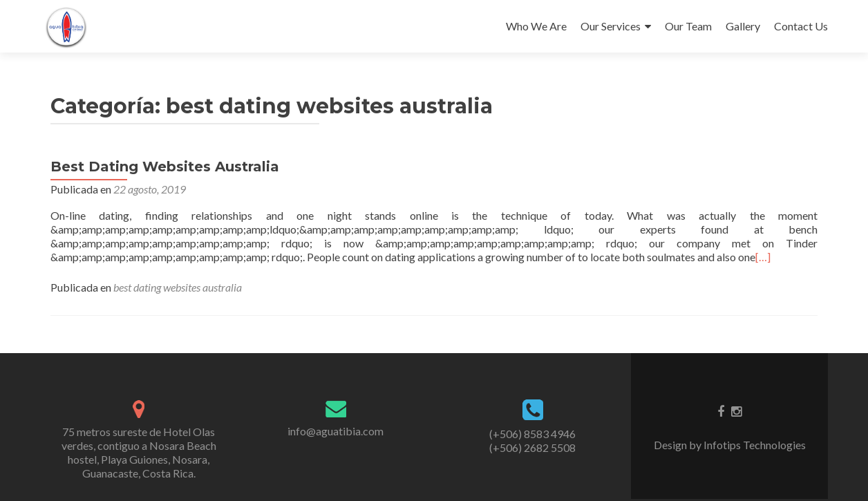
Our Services (611, 26)
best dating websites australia (178, 287)
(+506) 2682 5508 (532, 447)
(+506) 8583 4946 (532, 434)
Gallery (743, 26)
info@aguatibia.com (336, 431)
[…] (763, 257)
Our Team (688, 26)
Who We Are (536, 26)
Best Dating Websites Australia (165, 167)
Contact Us (801, 26)
